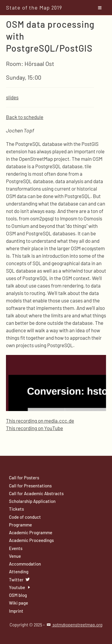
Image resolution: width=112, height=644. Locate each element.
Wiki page (19, 603)
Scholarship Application (32, 501)
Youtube (20, 587)
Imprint (16, 611)
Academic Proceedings (31, 540)
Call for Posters (24, 478)
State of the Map (34, 7)
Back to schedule (25, 117)
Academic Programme (31, 532)
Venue (15, 556)
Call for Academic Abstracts (36, 493)
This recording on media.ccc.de (40, 421)
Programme (20, 525)
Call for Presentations (30, 486)
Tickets (16, 509)
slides (12, 97)
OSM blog (18, 595)
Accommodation (25, 564)
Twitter (20, 580)
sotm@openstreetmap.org (74, 625)
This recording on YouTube (34, 428)
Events (16, 548)
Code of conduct (25, 517)
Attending (19, 572)
